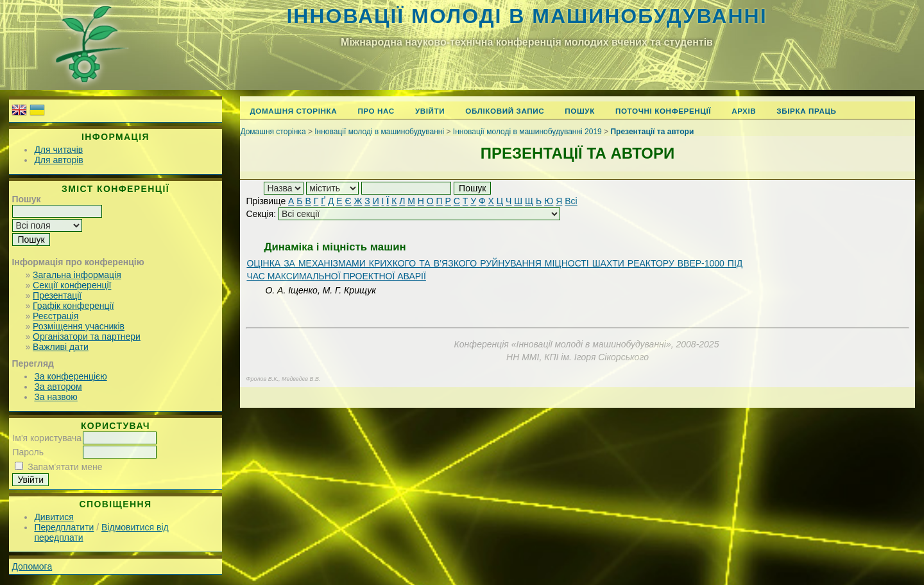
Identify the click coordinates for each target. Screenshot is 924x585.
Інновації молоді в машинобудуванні (526, 16)
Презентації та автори (652, 132)
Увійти (430, 111)
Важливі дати (61, 347)
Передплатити (64, 527)
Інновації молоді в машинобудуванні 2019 (527, 132)
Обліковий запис (505, 111)
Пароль (28, 452)
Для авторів (58, 160)
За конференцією (70, 376)
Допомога (32, 566)
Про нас (376, 111)
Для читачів (58, 150)
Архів (744, 111)
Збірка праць (806, 111)
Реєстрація (56, 316)
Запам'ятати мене (65, 467)
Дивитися (54, 517)
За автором (58, 387)
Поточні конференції (663, 111)
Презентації (57, 295)
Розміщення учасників (79, 326)
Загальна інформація (77, 275)
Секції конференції (72, 285)
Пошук (580, 111)
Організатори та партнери (87, 336)
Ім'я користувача (47, 438)
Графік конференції (73, 306)
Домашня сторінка (293, 111)
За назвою (56, 397)
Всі (571, 201)
